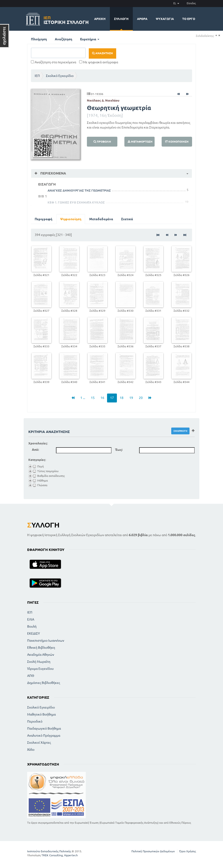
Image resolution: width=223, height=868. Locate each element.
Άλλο (31, 750)
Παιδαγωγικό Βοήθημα (44, 728)
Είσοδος (191, 3)
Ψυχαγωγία (165, 19)
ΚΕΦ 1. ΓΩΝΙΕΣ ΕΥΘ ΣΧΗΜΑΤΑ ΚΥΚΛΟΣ (76, 202)
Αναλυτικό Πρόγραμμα (44, 735)
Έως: (119, 450)
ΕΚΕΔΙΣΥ (33, 633)
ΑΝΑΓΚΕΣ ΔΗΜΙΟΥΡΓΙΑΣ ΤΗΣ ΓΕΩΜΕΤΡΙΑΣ (79, 190)
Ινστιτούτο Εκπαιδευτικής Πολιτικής (49, 851)
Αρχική (100, 19)
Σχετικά (127, 219)
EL (176, 3)
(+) (216, 36)
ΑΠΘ (31, 676)
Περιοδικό (35, 721)
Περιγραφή (43, 219)
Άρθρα (142, 19)
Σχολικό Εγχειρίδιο (60, 76)
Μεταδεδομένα (101, 219)
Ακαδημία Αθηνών (41, 655)
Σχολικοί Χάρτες (39, 743)
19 (131, 398)
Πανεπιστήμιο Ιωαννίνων (46, 641)
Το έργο (189, 19)
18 (122, 398)
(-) (219, 36)
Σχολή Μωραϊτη (39, 662)
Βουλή (32, 626)
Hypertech (71, 855)
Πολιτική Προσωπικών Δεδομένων (153, 851)
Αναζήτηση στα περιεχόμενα (54, 62)
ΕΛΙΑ (31, 619)
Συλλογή (121, 19)
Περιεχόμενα (53, 173)
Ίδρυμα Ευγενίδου (40, 669)
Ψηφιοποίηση (71, 219)
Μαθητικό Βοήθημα (41, 714)
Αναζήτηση (63, 39)
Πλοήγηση (39, 39)
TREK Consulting (52, 855)
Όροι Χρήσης (188, 851)
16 (102, 398)
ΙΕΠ (37, 76)
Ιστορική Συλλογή (66, 19)
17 (112, 398)
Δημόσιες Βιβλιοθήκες (44, 683)
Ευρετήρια (90, 39)
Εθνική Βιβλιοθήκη (41, 648)
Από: (35, 450)
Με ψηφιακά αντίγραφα (99, 62)
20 (141, 398)
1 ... (83, 398)
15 (93, 398)
